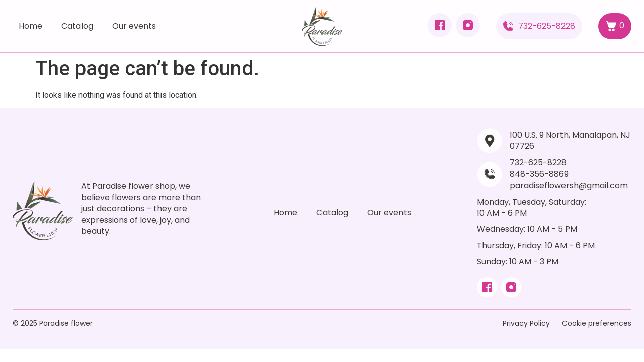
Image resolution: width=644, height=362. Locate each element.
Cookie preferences (597, 323)
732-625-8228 (547, 26)
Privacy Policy (526, 323)
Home (30, 26)
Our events (134, 26)
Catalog (77, 26)
